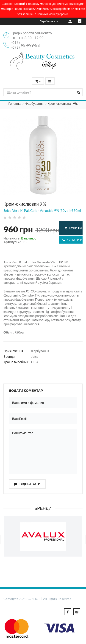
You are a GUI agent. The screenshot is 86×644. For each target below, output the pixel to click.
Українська (49, 21)
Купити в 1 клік (72, 240)
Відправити (27, 484)
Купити (73, 228)
